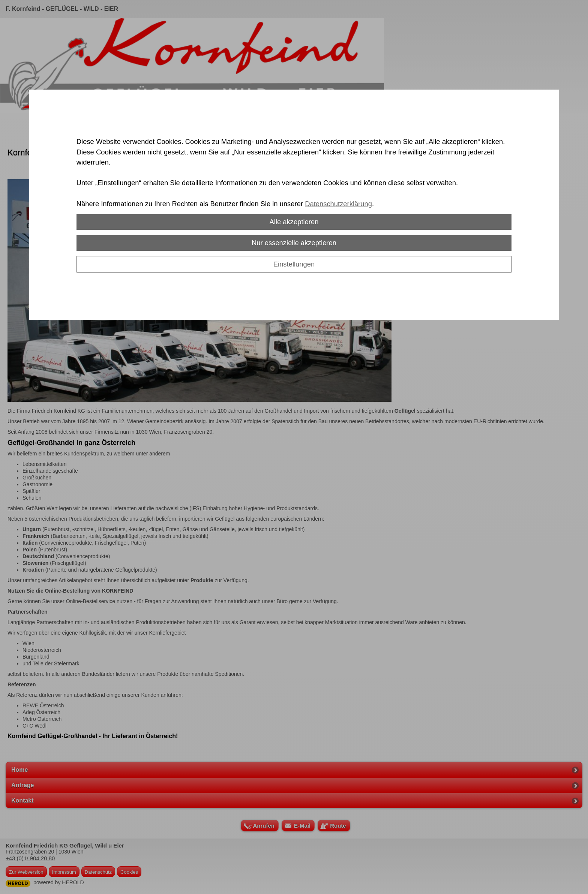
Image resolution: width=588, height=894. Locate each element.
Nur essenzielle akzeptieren (294, 243)
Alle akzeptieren (294, 222)
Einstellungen (294, 264)
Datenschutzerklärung (338, 204)
